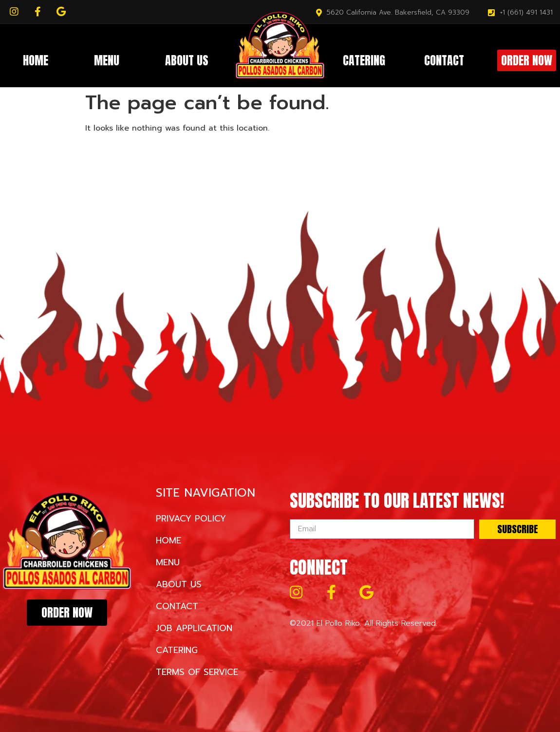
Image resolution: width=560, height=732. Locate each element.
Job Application (194, 628)
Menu (107, 60)
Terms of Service (197, 672)
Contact (444, 60)
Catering (364, 60)
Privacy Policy (191, 519)
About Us (187, 60)
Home (36, 60)
